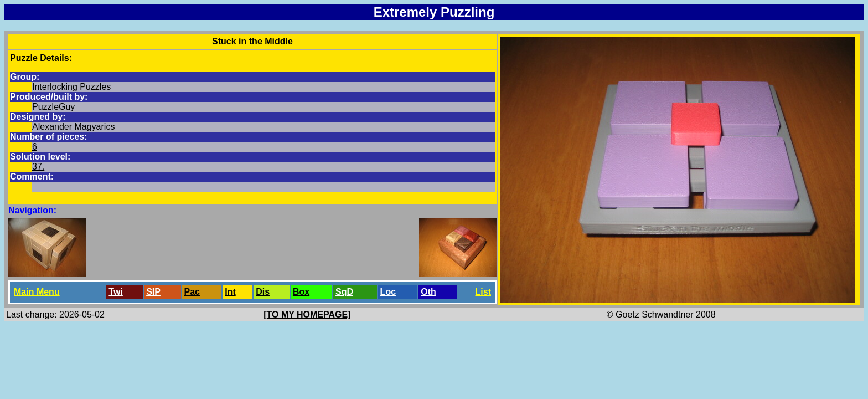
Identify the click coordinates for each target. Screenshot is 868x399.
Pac (192, 292)
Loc (388, 292)
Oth (428, 292)
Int (230, 292)
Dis (263, 292)
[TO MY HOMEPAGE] (307, 314)
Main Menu (37, 292)
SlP (153, 292)
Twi (115, 292)
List (483, 292)
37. (38, 167)
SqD (344, 292)
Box (301, 292)
